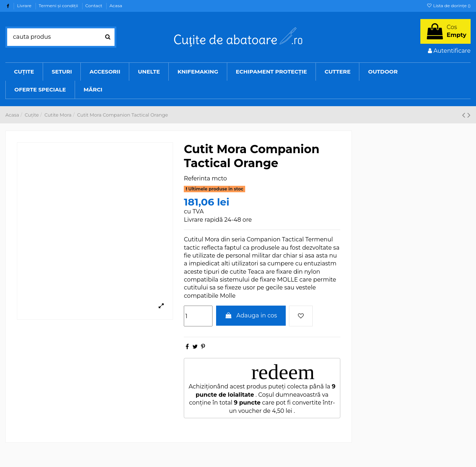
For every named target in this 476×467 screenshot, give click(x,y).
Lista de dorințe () (449, 6)
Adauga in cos (251, 315)
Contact (94, 6)
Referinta (197, 178)
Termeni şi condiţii (59, 6)
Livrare (25, 6)
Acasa (116, 6)
